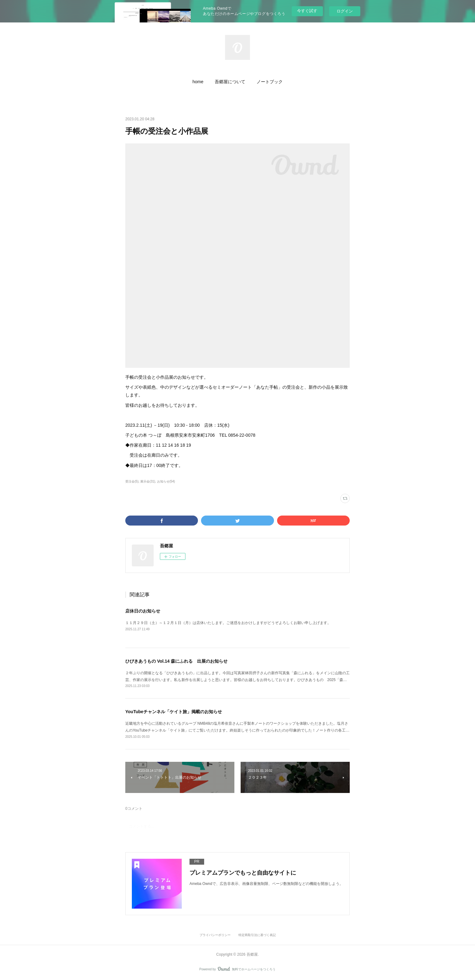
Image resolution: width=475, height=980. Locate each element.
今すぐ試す (307, 11)
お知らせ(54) (166, 481)
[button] (198, 82)
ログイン (345, 11)
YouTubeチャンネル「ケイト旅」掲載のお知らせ (174, 712)
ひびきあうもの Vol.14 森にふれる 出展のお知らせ (176, 661)
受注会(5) (132, 481)
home (198, 82)
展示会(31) (148, 481)
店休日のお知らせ (143, 611)
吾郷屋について (230, 82)
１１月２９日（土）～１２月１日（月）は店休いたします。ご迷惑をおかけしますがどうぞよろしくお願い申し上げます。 (228, 623)
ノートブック (270, 82)
